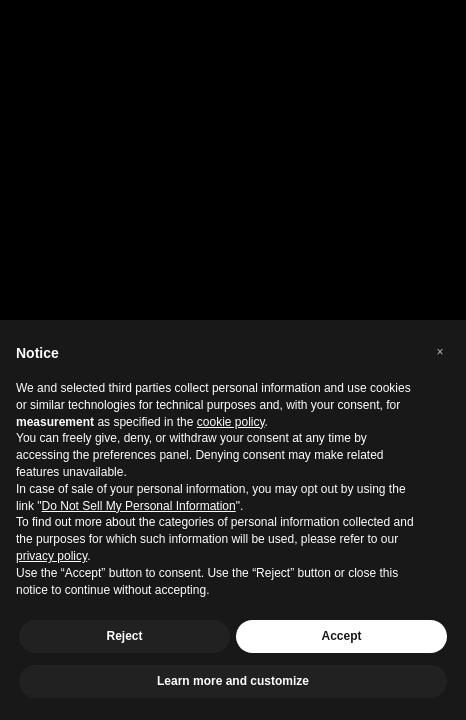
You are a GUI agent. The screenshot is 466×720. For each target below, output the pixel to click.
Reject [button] (124, 636)
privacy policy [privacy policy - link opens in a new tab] (51, 556)
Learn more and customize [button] (233, 681)
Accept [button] (341, 636)
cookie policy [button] (231, 422)
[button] (440, 352)
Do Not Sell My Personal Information (139, 506)
